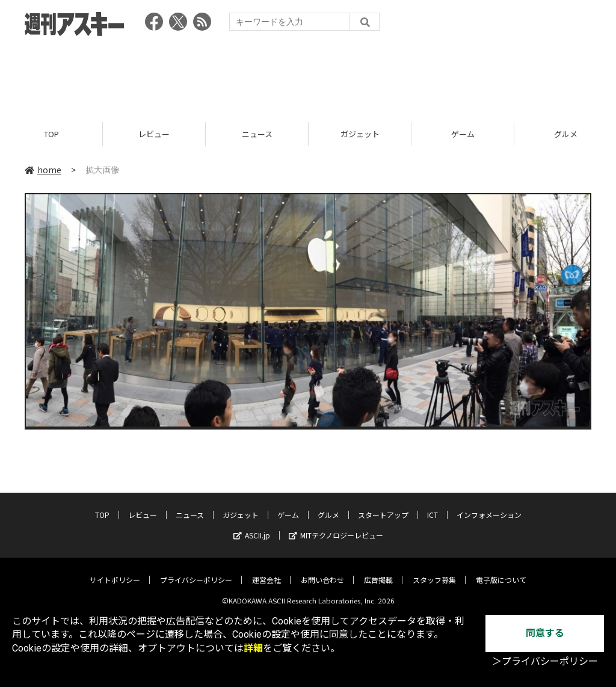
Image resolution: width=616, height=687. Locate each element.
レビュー (154, 134)
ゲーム (463, 134)
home (43, 170)
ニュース (257, 134)
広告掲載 (378, 571)
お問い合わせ (322, 571)
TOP (51, 134)
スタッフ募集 (434, 571)
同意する (545, 633)
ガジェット (360, 134)
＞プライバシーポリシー (545, 661)
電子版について (501, 571)
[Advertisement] (308, 75)
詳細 (253, 648)
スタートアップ (383, 506)
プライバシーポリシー (196, 571)
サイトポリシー (115, 571)
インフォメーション (489, 506)
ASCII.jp (252, 527)
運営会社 (266, 571)
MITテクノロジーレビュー (336, 527)
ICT (433, 506)
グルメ (328, 506)
